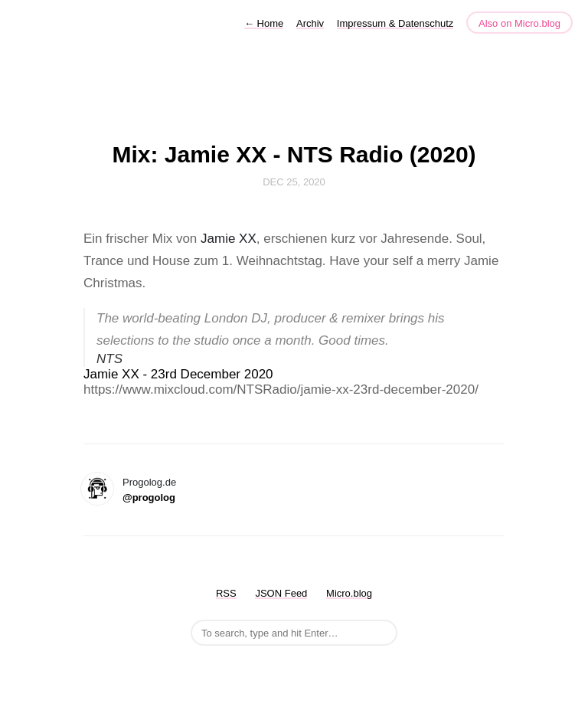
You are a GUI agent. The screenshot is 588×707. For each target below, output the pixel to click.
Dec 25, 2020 (294, 182)
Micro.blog (349, 593)
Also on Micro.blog (519, 23)
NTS (109, 359)
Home (264, 23)
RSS (226, 593)
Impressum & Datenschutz (395, 23)
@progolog (149, 498)
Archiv (310, 23)
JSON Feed (281, 593)
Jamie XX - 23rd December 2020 (178, 374)
